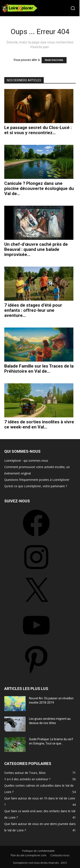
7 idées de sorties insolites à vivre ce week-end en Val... (39, 424)
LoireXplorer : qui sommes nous (26, 461)
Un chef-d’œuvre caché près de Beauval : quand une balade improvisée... (36, 249)
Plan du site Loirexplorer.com (28, 855)
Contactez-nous (60, 855)
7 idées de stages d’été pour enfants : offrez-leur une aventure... (33, 310)
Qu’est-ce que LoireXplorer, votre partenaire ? (36, 486)
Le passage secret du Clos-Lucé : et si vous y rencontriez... (38, 130)
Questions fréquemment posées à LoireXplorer (37, 480)
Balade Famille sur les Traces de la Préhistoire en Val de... (39, 369)
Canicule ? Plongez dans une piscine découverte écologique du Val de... (39, 188)
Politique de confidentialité (38, 851)
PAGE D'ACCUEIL (54, 60)
